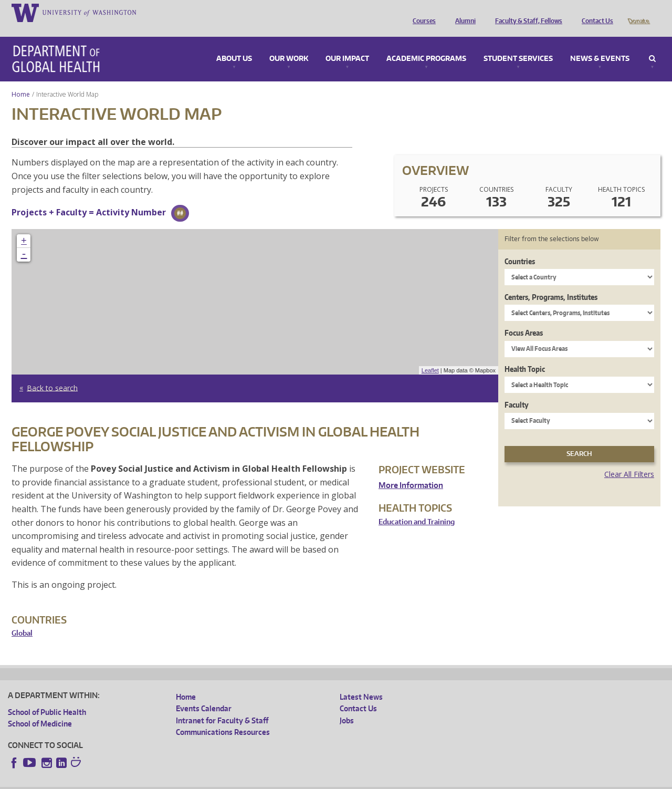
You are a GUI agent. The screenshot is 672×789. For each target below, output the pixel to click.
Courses (422, 12)
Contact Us (595, 12)
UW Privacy (147, 781)
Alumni (463, 12)
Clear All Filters (629, 459)
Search (652, 44)
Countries (520, 247)
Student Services (518, 44)
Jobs (347, 706)
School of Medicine (40, 709)
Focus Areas (524, 318)
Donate (638, 12)
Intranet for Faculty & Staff (222, 706)
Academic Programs (426, 44)
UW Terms (190, 781)
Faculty (517, 390)
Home (21, 80)
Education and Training (417, 507)
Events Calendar (204, 694)
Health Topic (525, 354)
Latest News (361, 682)
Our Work (289, 44)
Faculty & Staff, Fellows (526, 12)
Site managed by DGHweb (252, 781)
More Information (411, 470)
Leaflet (430, 356)
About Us (234, 44)
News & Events (600, 44)
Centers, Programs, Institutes (551, 282)
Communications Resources (223, 717)
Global (22, 619)
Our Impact (347, 44)
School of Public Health (47, 697)
